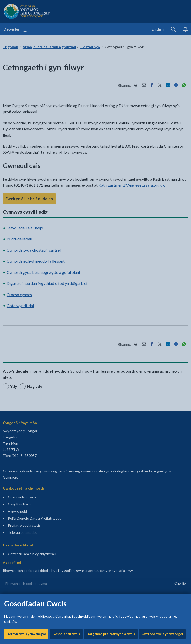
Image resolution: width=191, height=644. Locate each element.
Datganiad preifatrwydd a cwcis (111, 172)
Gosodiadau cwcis (66, 172)
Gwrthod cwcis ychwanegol (162, 172)
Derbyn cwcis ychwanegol (26, 172)
